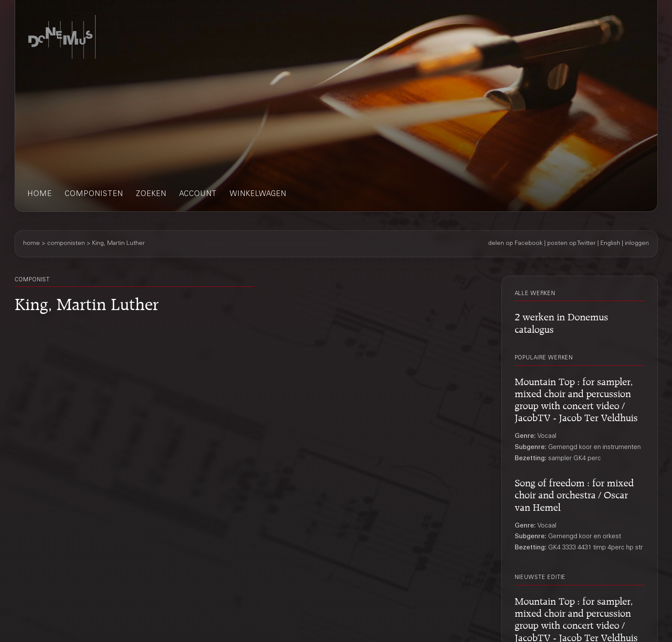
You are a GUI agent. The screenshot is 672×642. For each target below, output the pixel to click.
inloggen (637, 244)
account (198, 194)
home (40, 194)
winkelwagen (258, 194)
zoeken (151, 194)
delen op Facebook (515, 244)
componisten (94, 194)
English (610, 244)
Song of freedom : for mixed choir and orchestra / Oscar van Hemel (574, 494)
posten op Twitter (571, 244)
